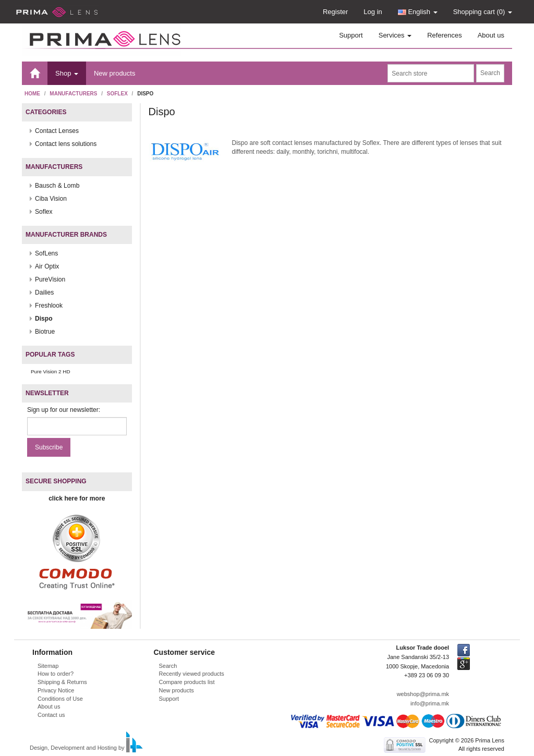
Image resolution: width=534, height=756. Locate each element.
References (444, 35)
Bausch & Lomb (57, 186)
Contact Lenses (57, 131)
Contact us (51, 715)
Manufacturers (73, 94)
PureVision (50, 279)
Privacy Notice (56, 690)
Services (395, 35)
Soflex (117, 94)
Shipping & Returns (62, 682)
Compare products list (187, 682)
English (418, 12)
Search (168, 666)
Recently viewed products (192, 674)
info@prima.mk (430, 703)
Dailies (44, 292)
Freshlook (49, 306)
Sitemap (48, 666)
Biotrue (45, 332)
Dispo (44, 319)
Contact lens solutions (66, 144)
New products (114, 73)
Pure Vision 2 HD (51, 371)
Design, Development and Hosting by (77, 748)
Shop (67, 73)
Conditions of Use (60, 699)
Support (351, 35)
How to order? (56, 674)
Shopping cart (483, 12)
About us (491, 35)
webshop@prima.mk (423, 694)
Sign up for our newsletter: (64, 410)
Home (32, 94)
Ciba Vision (51, 199)
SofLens (46, 253)
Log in (373, 12)
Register (335, 12)
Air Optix (47, 266)
